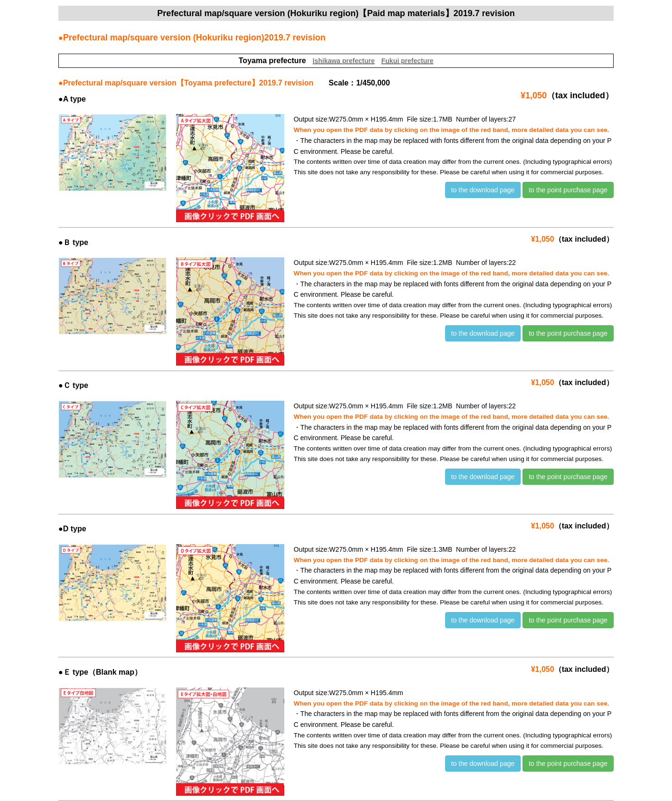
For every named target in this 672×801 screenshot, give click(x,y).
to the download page (483, 190)
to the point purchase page (568, 190)
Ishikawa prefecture (344, 61)
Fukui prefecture (408, 61)
